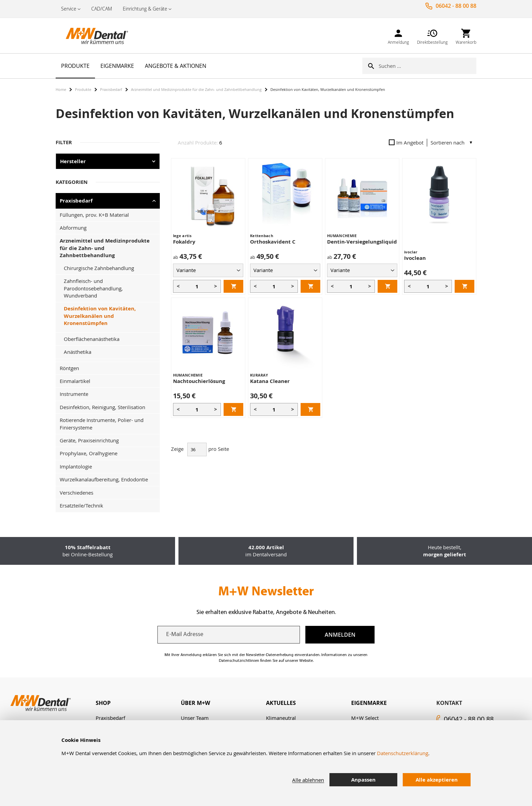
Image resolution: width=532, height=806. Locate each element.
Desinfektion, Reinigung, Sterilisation (102, 407)
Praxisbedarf (111, 89)
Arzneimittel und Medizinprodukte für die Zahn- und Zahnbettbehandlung (196, 89)
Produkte (83, 89)
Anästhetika (78, 352)
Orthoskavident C (273, 242)
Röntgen (69, 368)
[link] (398, 35)
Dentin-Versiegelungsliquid (362, 242)
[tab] (138, 703)
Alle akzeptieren (437, 780)
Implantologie (76, 466)
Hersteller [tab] (73, 161)
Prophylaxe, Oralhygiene (89, 453)
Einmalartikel (75, 381)
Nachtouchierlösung (199, 381)
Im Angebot (406, 142)
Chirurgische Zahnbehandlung (99, 268)
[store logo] (90, 36)
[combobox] (427, 66)
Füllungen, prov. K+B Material (94, 215)
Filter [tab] (64, 142)
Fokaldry (184, 242)
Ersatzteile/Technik (81, 505)
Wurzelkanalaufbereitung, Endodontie (104, 479)
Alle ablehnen (308, 780)
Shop (103, 703)
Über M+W (195, 703)
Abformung (73, 228)
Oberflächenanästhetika (92, 339)
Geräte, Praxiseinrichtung (89, 440)
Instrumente (74, 394)
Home (61, 89)
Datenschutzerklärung (403, 753)
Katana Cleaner (270, 381)
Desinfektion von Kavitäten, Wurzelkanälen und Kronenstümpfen (100, 316)
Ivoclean (415, 258)
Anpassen (363, 780)
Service (69, 9)
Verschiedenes (77, 493)
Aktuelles (281, 703)
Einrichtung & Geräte (145, 9)
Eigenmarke (369, 703)
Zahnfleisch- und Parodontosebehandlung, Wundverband (93, 288)
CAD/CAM (102, 9)
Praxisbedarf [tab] (76, 201)
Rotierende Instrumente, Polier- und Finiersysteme (102, 424)
